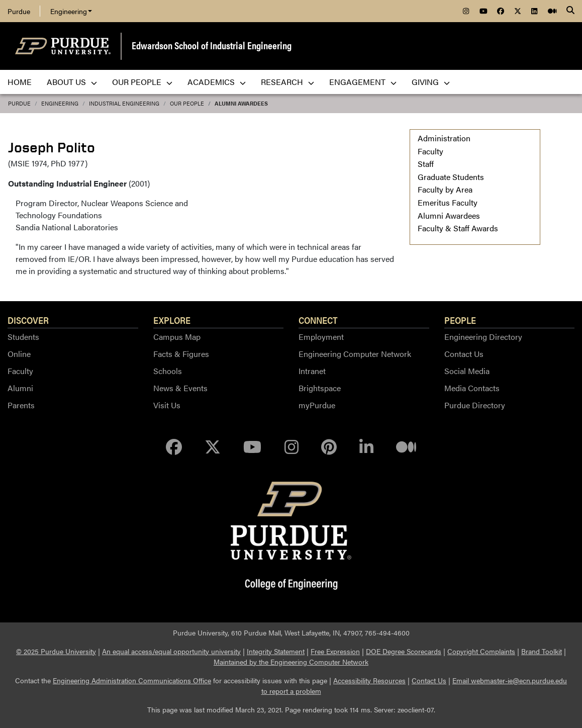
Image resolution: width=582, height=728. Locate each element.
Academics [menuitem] (217, 82)
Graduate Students (451, 177)
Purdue (19, 11)
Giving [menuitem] (431, 82)
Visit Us (167, 405)
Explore (172, 320)
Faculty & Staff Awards (458, 228)
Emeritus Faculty (448, 202)
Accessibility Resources (369, 680)
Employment (321, 337)
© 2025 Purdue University (56, 651)
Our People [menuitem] (142, 82)
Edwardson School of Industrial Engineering (212, 45)
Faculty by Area (445, 189)
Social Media (467, 371)
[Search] (570, 11)
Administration (444, 138)
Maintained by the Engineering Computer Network (291, 662)
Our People (187, 103)
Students (23, 337)
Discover (28, 320)
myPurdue (317, 405)
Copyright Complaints (481, 651)
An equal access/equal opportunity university (171, 651)
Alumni (20, 388)
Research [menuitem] (287, 82)
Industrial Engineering (124, 103)
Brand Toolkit (542, 651)
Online (19, 354)
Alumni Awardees (241, 103)
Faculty (430, 151)
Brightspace (320, 388)
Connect (318, 320)
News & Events (180, 388)
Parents (21, 405)
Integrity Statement (276, 651)
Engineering (71, 11)
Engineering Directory (483, 337)
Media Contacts (472, 388)
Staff (426, 164)
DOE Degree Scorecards (404, 651)
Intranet (312, 371)
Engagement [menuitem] (363, 82)
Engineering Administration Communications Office (132, 680)
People (460, 320)
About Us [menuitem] (72, 82)
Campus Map (177, 337)
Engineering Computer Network (355, 354)
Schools (168, 371)
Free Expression (335, 651)
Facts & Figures (181, 354)
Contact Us (464, 354)
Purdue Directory (475, 405)
